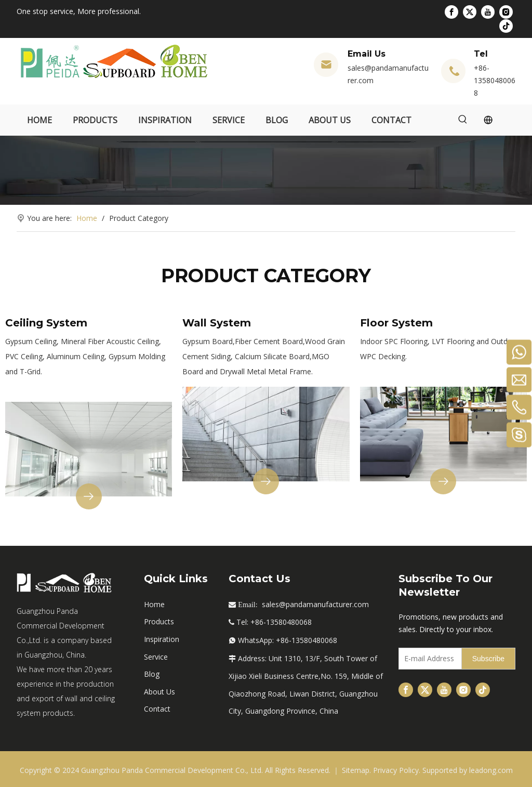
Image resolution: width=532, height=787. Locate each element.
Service (156, 657)
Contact (157, 709)
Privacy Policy (396, 770)
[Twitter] (470, 12)
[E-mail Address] (428, 659)
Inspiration (162, 639)
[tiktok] (506, 25)
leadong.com (491, 770)
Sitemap (356, 770)
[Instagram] (506, 12)
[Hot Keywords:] (463, 120)
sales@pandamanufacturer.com (315, 604)
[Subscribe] (488, 659)
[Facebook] (451, 12)
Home (154, 604)
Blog (152, 674)
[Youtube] (488, 12)
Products (159, 621)
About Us (159, 692)
